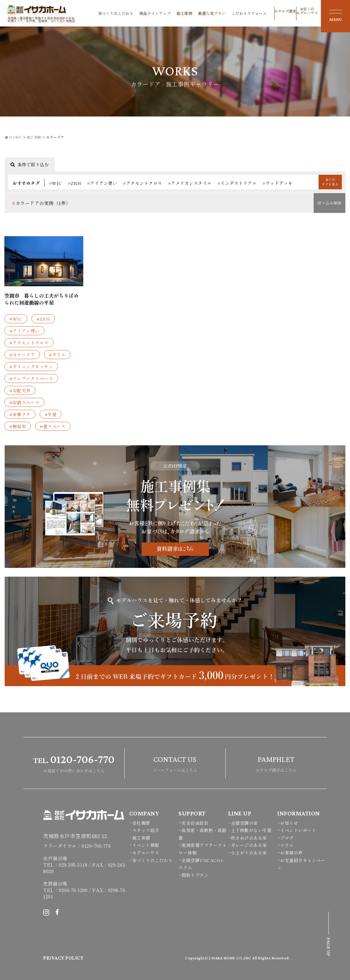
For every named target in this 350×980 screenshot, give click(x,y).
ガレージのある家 (249, 845)
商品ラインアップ (155, 13)
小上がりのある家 (249, 853)
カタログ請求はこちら (276, 763)
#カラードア (22, 355)
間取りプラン (195, 875)
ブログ (287, 838)
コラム (287, 845)
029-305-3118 (73, 865)
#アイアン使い (24, 331)
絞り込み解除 (329, 203)
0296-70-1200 (73, 890)
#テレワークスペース (31, 378)
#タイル (57, 355)
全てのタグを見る (330, 182)
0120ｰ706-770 (96, 846)
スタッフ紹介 (146, 830)
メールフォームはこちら (175, 763)
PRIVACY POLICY (63, 958)
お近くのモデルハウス (307, 13)
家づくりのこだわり (116, 13)
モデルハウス (146, 853)
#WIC (16, 319)
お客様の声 (291, 853)
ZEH (75, 183)
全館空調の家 (244, 823)
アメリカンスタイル (190, 183)
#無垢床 (18, 426)
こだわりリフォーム (249, 13)
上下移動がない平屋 (251, 830)
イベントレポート (298, 830)
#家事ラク (20, 414)
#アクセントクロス (29, 343)
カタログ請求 (285, 14)
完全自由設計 (195, 823)
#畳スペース (53, 426)
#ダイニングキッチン (31, 367)
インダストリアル (237, 183)
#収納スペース (24, 402)
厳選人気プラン (212, 13)
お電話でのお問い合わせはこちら (74, 763)
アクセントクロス (143, 183)
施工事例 (184, 13)
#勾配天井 (20, 390)
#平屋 (51, 414)
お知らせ (289, 823)
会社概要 (141, 823)
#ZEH (43, 319)
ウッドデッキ (277, 183)
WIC (55, 183)
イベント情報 (146, 845)
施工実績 (141, 838)
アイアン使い (102, 183)
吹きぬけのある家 (249, 838)
